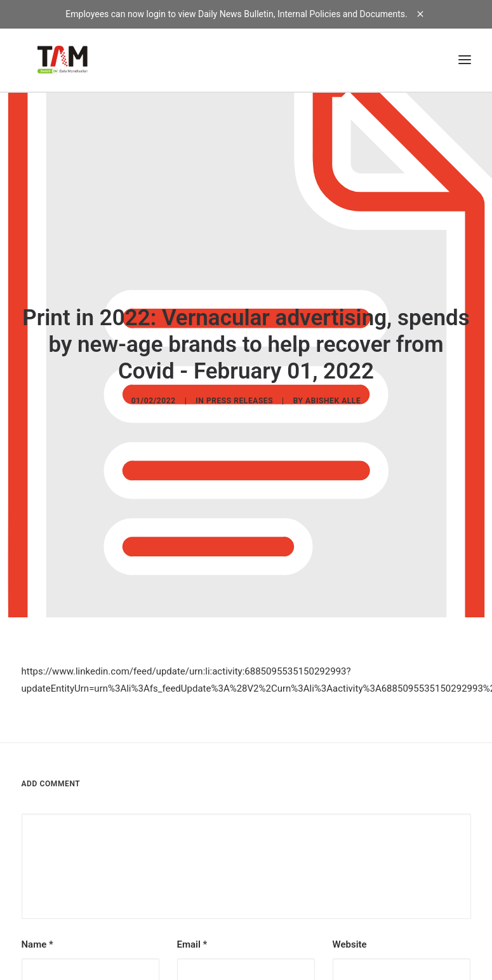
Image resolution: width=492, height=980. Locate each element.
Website (350, 936)
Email (192, 936)
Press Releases (240, 397)
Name (37, 936)
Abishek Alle (333, 397)
